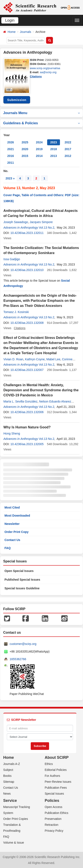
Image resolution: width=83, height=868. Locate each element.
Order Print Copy (17, 532)
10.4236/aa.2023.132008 (27, 323)
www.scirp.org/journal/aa (45, 68)
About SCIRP (57, 758)
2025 (25, 142)
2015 (25, 156)
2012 (68, 156)
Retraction (52, 825)
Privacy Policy (54, 831)
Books (7, 776)
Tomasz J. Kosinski (16, 312)
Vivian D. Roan (13, 359)
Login (10, 20)
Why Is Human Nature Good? (27, 427)
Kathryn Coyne (35, 359)
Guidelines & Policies (41, 123)
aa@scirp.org (48, 72)
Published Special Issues (22, 580)
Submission (17, 100)
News (7, 794)
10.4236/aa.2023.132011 (27, 233)
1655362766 (18, 659)
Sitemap (9, 782)
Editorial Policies (56, 770)
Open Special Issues (19, 571)
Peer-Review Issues (58, 782)
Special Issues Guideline (22, 588)
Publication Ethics (57, 813)
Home (12, 32)
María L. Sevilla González (20, 401)
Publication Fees (56, 788)
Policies (52, 801)
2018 (53, 149)
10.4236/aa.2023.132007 (27, 370)
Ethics (49, 764)
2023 (53, 142)
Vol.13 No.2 (47, 228)
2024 (39, 142)
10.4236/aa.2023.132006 (27, 412)
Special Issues (54, 794)
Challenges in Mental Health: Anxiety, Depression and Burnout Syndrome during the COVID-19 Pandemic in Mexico (41, 390)
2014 (39, 156)
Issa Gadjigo (12, 259)
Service (10, 801)
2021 (11, 149)
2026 (11, 142)
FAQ (8, 548)
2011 (11, 163)
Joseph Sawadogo (16, 222)
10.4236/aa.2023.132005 (27, 444)
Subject (8, 770)
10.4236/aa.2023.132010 (27, 270)
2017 (68, 149)
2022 (68, 142)
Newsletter (12, 524)
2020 (25, 149)
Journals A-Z (12, 764)
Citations (36, 76)
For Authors (52, 776)
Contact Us (12, 540)
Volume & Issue (14, 843)
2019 (39, 149)
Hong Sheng (12, 433)
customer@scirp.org (23, 644)
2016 (11, 156)
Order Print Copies (16, 819)
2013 (53, 156)
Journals (25, 32)
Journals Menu (41, 113)
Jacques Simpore (41, 222)
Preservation (53, 819)
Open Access (54, 807)
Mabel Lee (53, 359)
